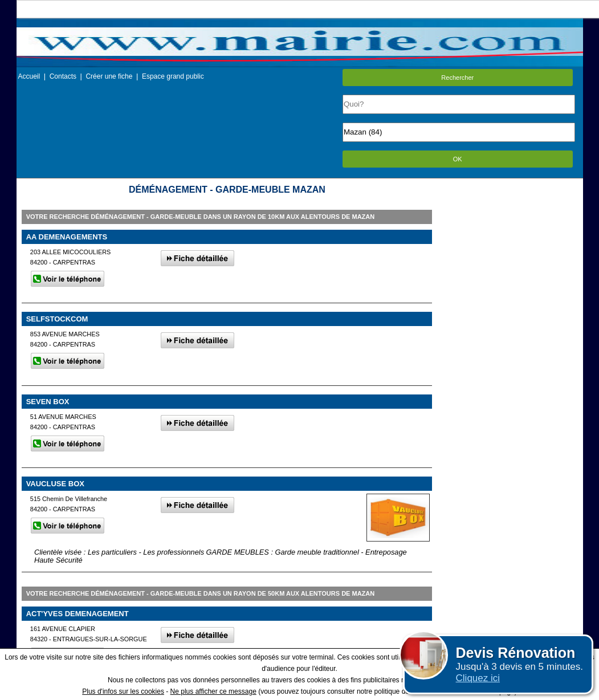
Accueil (29, 76)
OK (458, 159)
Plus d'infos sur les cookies (123, 691)
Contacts (63, 76)
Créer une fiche (109, 76)
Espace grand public (173, 76)
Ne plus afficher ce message (213, 691)
